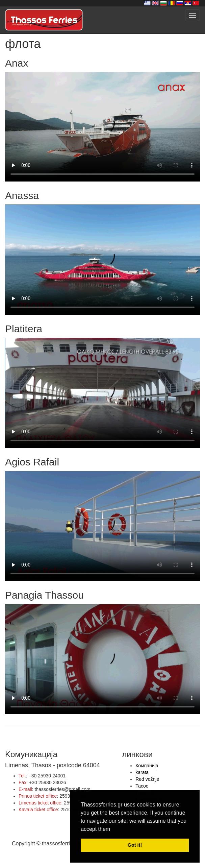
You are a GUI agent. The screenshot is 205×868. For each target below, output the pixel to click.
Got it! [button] (135, 845)
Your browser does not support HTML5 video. (102, 127)
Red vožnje (147, 779)
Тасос (142, 786)
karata (142, 772)
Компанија (147, 766)
